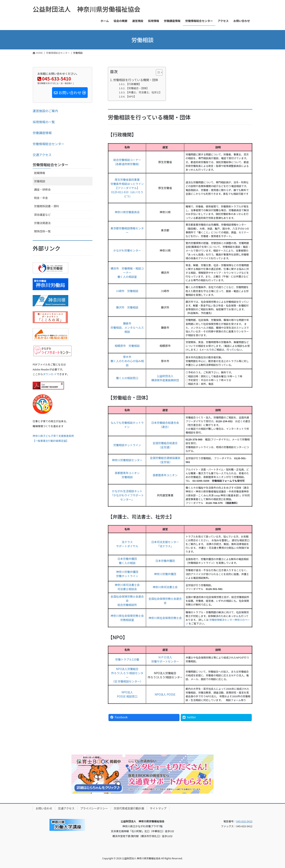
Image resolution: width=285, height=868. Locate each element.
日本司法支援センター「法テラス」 (165, 544)
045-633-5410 (244, 821)
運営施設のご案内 (45, 111)
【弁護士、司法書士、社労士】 (144, 92)
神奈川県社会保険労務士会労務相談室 (127, 618)
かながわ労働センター (127, 250)
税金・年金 (41, 198)
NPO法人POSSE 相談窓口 (127, 694)
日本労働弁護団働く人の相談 (127, 561)
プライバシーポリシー (94, 808)
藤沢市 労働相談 (127, 307)
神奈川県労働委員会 (127, 212)
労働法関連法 (42, 223)
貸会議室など (42, 215)
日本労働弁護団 (165, 561)
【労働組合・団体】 (137, 88)
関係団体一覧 (42, 231)
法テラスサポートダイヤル (127, 544)
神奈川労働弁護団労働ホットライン (127, 574)
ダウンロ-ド (50, 374)
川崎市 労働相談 (127, 291)
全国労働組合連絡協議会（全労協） (165, 460)
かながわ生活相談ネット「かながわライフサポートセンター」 (127, 495)
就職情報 (40, 173)
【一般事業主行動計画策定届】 (51, 441)
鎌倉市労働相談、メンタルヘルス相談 (127, 328)
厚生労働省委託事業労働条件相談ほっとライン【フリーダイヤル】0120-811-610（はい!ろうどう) (127, 188)
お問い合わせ (44, 808)
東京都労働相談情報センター (127, 230)
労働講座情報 (42, 133)
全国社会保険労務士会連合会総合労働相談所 (127, 601)
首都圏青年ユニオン (165, 475)
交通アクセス (42, 155)
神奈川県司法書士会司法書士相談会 (127, 587)
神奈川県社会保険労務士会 (165, 618)
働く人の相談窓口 (127, 378)
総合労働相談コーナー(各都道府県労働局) (127, 162)
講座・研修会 (42, 189)
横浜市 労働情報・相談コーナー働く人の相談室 (127, 273)
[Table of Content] (159, 72)
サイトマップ (158, 808)
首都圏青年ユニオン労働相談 (127, 475)
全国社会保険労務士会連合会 (165, 601)
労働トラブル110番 (127, 659)
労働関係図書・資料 (47, 206)
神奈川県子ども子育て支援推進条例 (53, 436)
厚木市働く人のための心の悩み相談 (127, 361)
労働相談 (40, 181)
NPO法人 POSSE (165, 694)
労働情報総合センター (48, 144)
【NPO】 (131, 96)
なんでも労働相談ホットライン (127, 425)
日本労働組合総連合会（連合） (165, 425)
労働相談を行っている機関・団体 (136, 80)
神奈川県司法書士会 (165, 587)
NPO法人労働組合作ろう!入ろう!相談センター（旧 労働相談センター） (127, 675)
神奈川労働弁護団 (165, 574)
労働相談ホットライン (127, 445)
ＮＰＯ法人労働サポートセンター (165, 659)
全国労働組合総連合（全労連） (165, 445)
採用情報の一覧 (44, 122)
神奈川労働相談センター (127, 460)
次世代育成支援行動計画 (129, 808)
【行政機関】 (134, 84)
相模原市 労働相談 (127, 346)
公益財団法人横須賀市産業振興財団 (165, 378)
